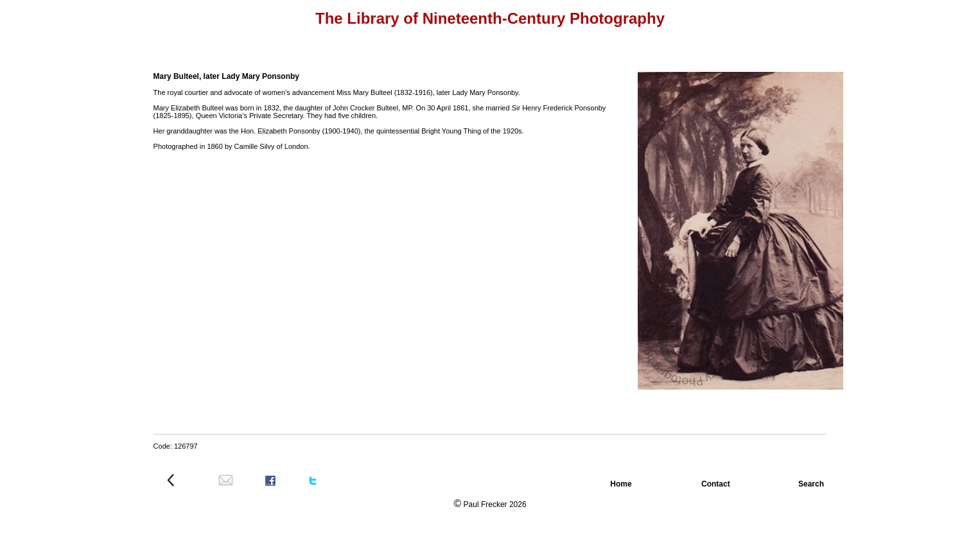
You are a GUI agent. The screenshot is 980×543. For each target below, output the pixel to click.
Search (814, 484)
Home (622, 484)
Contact (717, 484)
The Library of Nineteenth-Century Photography (490, 18)
